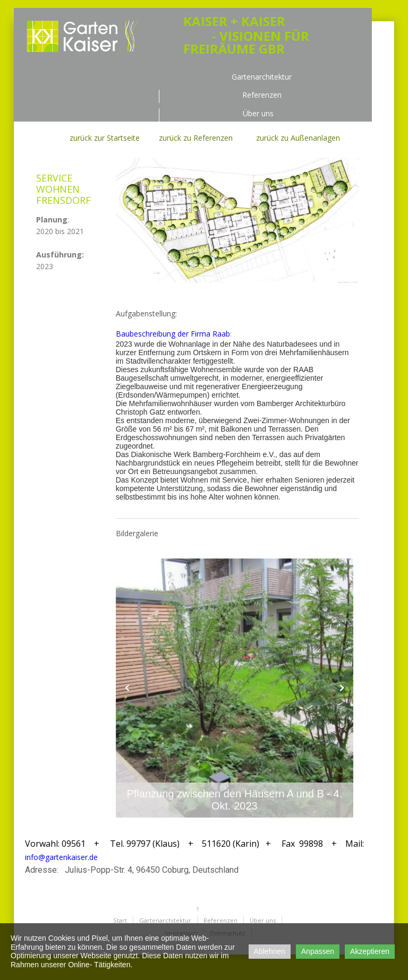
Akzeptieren (370, 951)
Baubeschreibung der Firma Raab (173, 334)
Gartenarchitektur (262, 77)
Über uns (258, 114)
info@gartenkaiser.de (61, 857)
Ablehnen (270, 951)
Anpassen (318, 951)
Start (120, 920)
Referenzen (262, 95)
